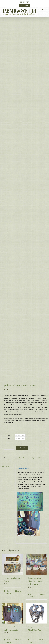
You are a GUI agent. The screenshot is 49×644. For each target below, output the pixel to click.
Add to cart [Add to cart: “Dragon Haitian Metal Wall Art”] (32, 302)
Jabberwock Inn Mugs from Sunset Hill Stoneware (36, 242)
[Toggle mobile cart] (43, 10)
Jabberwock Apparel (17, 119)
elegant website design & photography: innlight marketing (29, 400)
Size (9, 99)
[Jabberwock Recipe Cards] (12, 225)
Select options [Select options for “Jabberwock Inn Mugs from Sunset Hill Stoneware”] (32, 256)
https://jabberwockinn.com (10, 380)
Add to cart (22, 108)
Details (19, 252)
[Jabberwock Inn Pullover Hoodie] (12, 274)
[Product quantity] (9, 108)
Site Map (41, 386)
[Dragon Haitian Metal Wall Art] (37, 274)
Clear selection (44, 103)
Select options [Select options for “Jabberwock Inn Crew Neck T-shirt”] (8, 347)
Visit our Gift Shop (41, 366)
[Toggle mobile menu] (46, 10)
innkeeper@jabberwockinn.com (12, 377)
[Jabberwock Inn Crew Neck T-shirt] (12, 319)
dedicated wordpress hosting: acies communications (25, 402)
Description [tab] (6, 127)
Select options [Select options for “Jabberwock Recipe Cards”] (8, 253)
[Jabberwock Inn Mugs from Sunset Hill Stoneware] (37, 225)
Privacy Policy (41, 377)
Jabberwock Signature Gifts (33, 119)
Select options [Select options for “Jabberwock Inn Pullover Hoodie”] (8, 302)
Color (9, 96)
